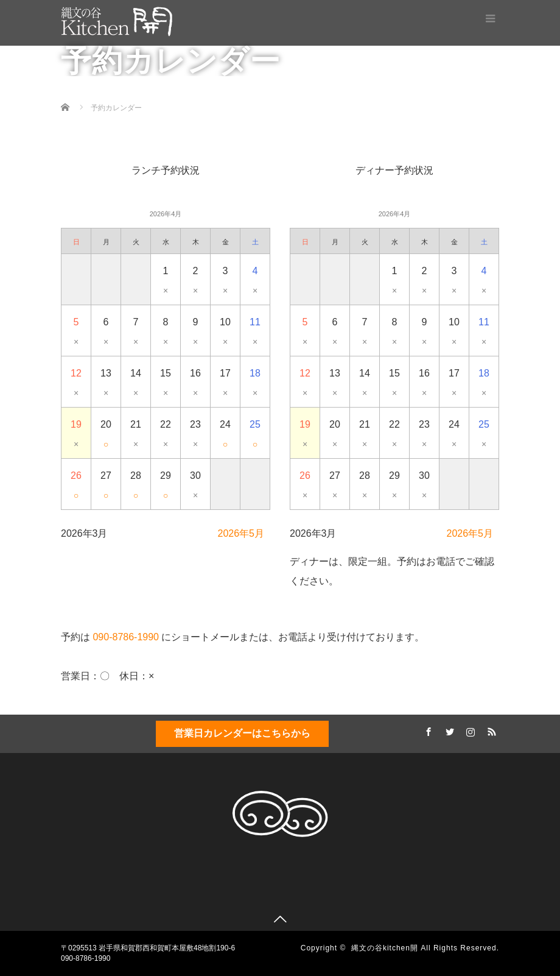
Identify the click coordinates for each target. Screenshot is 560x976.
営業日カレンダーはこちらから (242, 733)
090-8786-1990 (126, 637)
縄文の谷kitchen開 (385, 948)
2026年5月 (241, 533)
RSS (490, 730)
